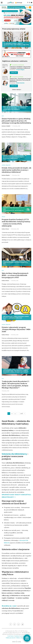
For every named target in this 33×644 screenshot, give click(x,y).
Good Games (11, 636)
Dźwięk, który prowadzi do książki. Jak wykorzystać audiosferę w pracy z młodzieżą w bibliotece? (16, 170)
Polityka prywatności (11, 638)
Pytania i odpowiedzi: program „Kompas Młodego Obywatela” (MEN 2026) (16, 329)
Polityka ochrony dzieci (22, 638)
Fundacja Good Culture (20, 636)
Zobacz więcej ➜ (17, 90)
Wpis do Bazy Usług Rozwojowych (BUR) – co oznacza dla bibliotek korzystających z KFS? (15, 275)
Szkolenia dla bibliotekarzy (14, 454)
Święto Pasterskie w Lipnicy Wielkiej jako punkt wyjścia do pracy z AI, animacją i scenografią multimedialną (16, 121)
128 (21, 414)
